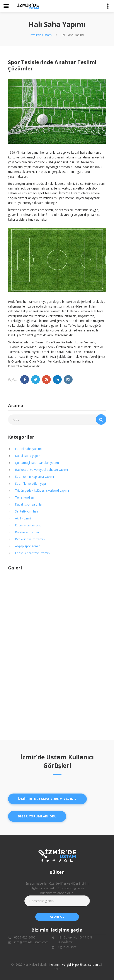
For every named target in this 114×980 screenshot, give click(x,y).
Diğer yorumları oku (37, 816)
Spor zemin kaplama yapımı (34, 477)
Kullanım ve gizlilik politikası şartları (74, 964)
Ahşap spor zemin (28, 546)
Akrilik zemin (24, 518)
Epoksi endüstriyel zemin (32, 553)
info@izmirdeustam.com (31, 942)
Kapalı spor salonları (29, 504)
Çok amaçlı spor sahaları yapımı (37, 463)
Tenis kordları (25, 497)
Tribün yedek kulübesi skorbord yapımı (42, 490)
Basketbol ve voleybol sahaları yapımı (41, 470)
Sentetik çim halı (26, 511)
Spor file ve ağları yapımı (32, 483)
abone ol (57, 917)
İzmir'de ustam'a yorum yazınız (47, 799)
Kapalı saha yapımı (28, 456)
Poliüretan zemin (27, 532)
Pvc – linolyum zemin (30, 539)
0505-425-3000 (25, 937)
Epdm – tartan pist (28, 525)
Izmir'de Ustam (41, 35)
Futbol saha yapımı (28, 449)
